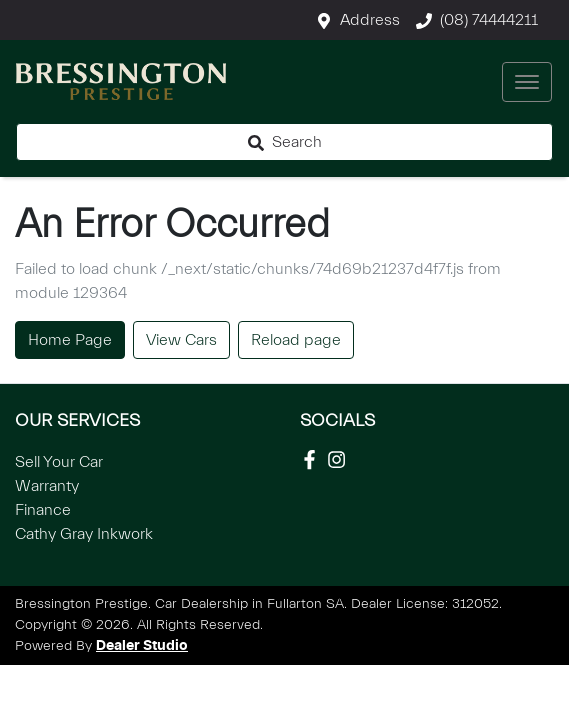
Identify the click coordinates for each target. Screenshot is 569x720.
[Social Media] (313, 459)
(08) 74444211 (489, 20)
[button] (527, 82)
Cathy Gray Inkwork (84, 534)
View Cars (181, 340)
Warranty (47, 486)
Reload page (296, 340)
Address (370, 20)
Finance (43, 510)
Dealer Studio (142, 646)
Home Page (70, 340)
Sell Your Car (59, 462)
